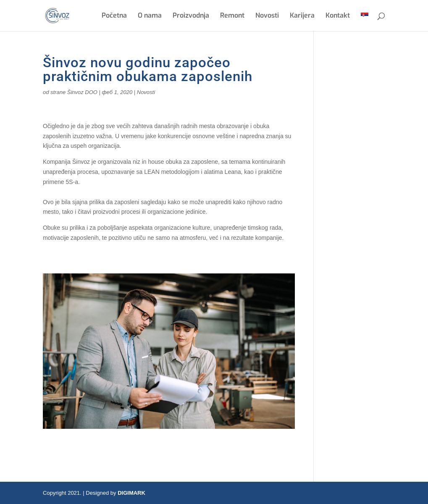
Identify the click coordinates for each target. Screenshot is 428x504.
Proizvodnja (191, 16)
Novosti (267, 16)
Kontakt (338, 16)
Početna (114, 16)
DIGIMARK (131, 493)
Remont (232, 16)
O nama (150, 16)
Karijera (302, 16)
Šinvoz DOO (82, 92)
